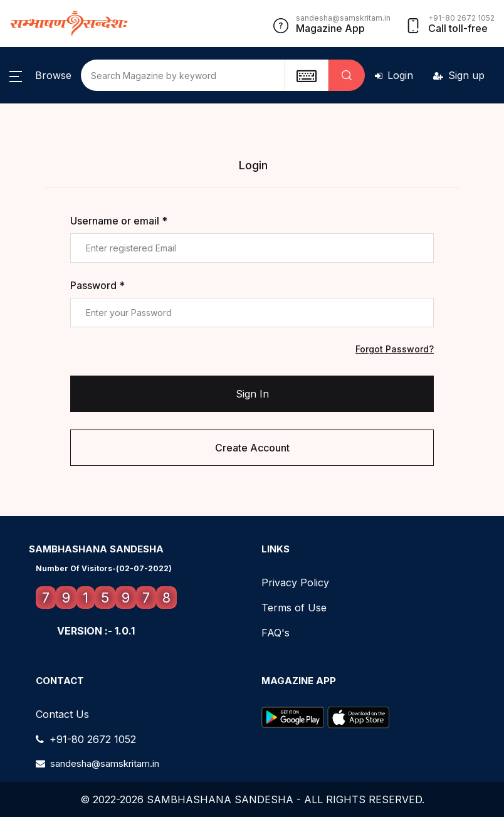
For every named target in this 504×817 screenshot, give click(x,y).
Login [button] (394, 75)
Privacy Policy (295, 582)
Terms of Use (294, 608)
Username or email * (119, 221)
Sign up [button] (459, 75)
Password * (97, 285)
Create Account (252, 448)
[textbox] (306, 75)
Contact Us (62, 714)
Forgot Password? (395, 349)
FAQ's (276, 633)
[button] (40, 75)
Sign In (252, 394)
